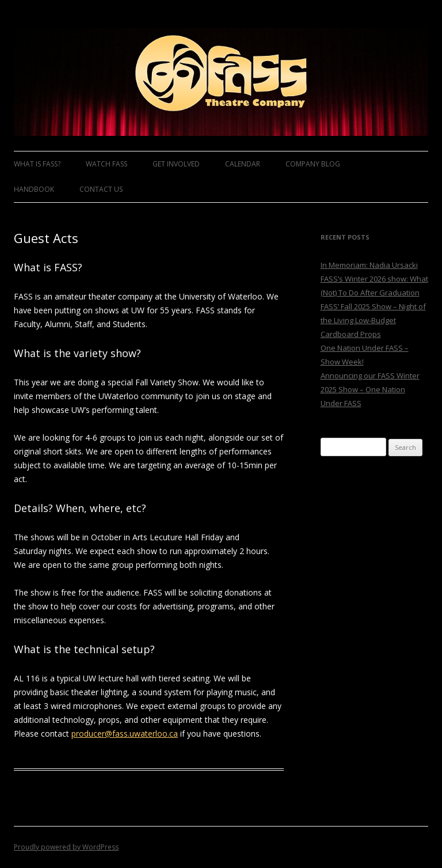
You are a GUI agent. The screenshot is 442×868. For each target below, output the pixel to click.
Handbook (34, 189)
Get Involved (176, 164)
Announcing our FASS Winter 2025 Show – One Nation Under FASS (370, 389)
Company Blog (313, 164)
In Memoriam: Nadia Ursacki (369, 265)
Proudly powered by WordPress (66, 847)
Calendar (243, 164)
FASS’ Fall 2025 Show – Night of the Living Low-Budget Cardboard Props (373, 320)
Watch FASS (106, 164)
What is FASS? (37, 164)
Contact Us (101, 189)
